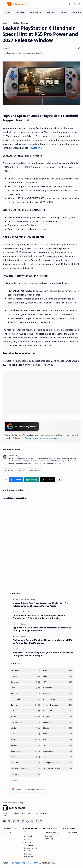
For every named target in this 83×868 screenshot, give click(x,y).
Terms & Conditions (29, 844)
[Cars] (58, 670)
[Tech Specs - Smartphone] (25, 768)
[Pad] (58, 740)
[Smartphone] (35, 12)
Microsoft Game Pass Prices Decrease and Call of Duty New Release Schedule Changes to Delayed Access (41, 604)
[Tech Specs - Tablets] (25, 774)
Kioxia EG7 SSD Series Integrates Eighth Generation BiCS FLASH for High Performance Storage (43, 654)
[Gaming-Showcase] (58, 705)
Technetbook (60, 463)
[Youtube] (18, 821)
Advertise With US (52, 833)
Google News (31, 438)
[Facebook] (4, 821)
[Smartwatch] (58, 751)
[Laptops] (58, 717)
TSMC (28, 167)
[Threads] (37, 821)
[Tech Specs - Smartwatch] (58, 768)
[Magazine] (58, 722)
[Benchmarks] (25, 670)
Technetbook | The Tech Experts (24, 863)
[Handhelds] (9, 471)
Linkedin (8, 833)
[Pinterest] (27, 821)
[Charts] (58, 676)
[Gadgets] (51, 12)
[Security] (58, 745)
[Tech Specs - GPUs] (25, 763)
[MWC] (58, 734)
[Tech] (58, 757)
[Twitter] (14, 821)
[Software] (25, 757)
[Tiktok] (23, 821)
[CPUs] (58, 682)
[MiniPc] (64, 12)
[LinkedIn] (41, 821)
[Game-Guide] (25, 699)
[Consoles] (25, 682)
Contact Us (29, 839)
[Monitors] (58, 728)
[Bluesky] (32, 821)
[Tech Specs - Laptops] (58, 763)
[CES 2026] (25, 676)
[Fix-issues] (25, 693)
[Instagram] (9, 821)
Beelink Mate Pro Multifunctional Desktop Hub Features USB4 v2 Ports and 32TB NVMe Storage (42, 642)
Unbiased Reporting (49, 837)
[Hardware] (22, 471)
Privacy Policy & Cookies (31, 849)
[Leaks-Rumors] (36, 471)
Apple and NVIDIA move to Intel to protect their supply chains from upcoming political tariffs (43, 629)
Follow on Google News (22, 426)
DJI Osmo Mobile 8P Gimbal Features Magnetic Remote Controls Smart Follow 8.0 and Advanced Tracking (39, 617)
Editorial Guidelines (29, 855)
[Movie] (25, 734)
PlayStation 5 (35, 148)
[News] (7, 12)
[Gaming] (27, 599)
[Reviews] (20, 12)
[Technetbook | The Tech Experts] (17, 4)
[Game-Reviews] (58, 699)
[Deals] (25, 688)
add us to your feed (49, 438)
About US (28, 836)
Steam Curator (71, 833)
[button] (4, 4)
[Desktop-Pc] (58, 688)
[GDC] (25, 711)
